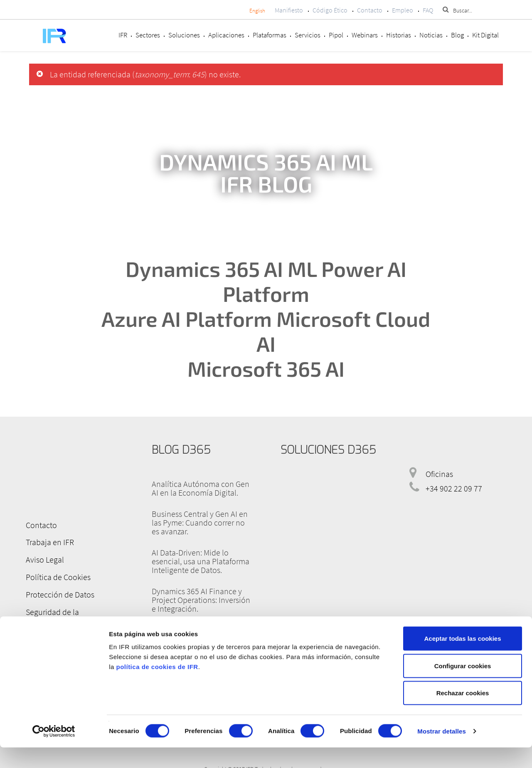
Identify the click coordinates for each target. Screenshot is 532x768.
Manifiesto (289, 10)
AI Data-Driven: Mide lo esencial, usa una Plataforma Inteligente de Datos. (201, 561)
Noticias (431, 35)
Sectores (148, 35)
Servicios (308, 35)
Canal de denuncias (57, 624)
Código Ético (330, 10)
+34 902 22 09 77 (454, 488)
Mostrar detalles (442, 752)
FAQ (428, 10)
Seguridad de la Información (71, 608)
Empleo (403, 10)
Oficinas (439, 474)
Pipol (336, 35)
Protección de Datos (57, 591)
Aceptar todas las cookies (462, 659)
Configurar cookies (463, 686)
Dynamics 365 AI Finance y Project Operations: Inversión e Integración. (201, 600)
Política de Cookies (55, 574)
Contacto (370, 10)
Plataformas (270, 35)
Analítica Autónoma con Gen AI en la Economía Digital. (201, 488)
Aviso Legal (42, 558)
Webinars (365, 35)
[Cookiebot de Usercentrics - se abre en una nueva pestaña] (54, 752)
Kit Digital (485, 35)
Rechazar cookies (463, 713)
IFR (123, 35)
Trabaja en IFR (47, 541)
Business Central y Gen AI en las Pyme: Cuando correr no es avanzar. (200, 522)
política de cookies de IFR (157, 687)
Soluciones (184, 35)
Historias (399, 35)
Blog (457, 35)
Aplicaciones (226, 35)
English (257, 11)
